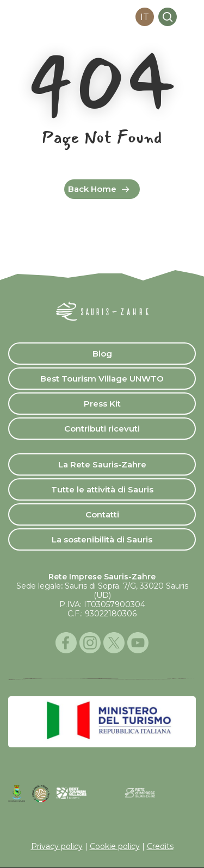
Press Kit (102, 404)
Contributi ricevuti (102, 429)
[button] (190, 17)
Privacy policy (57, 846)
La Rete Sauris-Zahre (102, 464)
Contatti (102, 514)
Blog (102, 354)
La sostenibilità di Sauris (102, 539)
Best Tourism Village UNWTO (102, 379)
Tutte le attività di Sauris (102, 489)
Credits (160, 846)
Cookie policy (115, 846)
